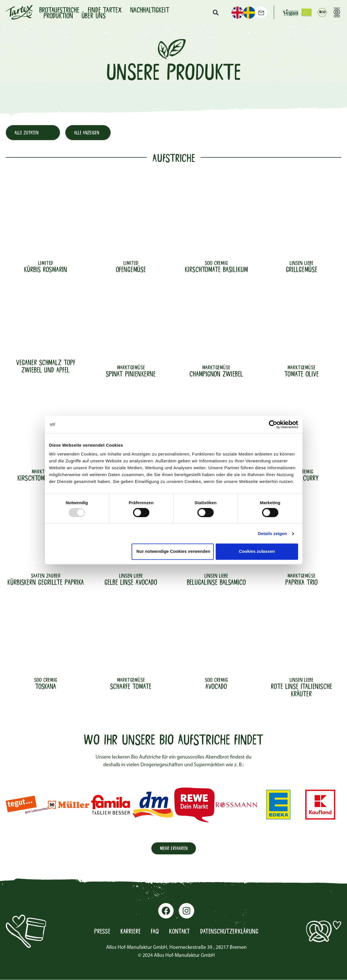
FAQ (153, 932)
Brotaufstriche (59, 9)
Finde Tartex (105, 9)
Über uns (94, 15)
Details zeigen (272, 533)
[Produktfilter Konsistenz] (92, 133)
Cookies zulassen (257, 552)
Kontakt (179, 932)
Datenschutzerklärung (231, 932)
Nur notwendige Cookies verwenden (173, 552)
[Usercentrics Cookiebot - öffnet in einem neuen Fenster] (273, 424)
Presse (99, 932)
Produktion (58, 15)
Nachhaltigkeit (150, 9)
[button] (215, 12)
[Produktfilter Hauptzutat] (34, 133)
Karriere (128, 932)
